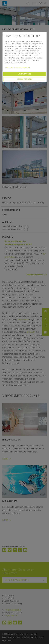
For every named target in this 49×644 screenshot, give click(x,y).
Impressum (9, 68)
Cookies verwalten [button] (25, 79)
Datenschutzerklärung (22, 68)
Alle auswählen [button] (25, 74)
